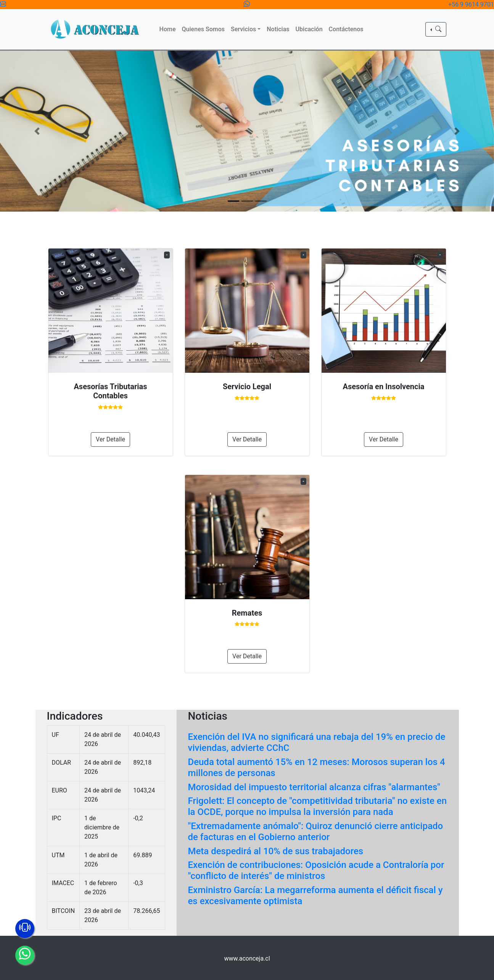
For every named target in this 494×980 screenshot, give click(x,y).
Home (168, 29)
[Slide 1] (233, 201)
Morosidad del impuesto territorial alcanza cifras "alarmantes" (314, 787)
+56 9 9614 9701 (471, 4)
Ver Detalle (110, 439)
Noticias (278, 29)
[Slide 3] (261, 201)
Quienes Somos (203, 29)
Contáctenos (346, 29)
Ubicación (309, 29)
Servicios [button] (243, 29)
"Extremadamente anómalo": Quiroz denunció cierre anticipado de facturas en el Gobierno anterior (316, 832)
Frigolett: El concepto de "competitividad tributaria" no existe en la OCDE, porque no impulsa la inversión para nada (318, 806)
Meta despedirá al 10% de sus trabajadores (276, 851)
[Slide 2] (247, 201)
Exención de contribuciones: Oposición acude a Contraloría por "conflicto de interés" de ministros (316, 870)
